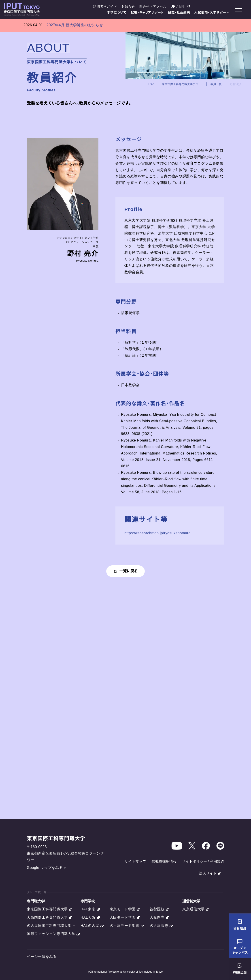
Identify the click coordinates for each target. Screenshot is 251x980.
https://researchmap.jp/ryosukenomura (157, 533)
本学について (117, 13)
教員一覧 (216, 84)
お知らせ (128, 6)
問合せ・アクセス (153, 6)
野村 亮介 (236, 84)
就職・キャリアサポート (147, 13)
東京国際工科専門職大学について (182, 84)
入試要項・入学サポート (212, 13)
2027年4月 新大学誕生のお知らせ (75, 25)
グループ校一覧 (37, 892)
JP (173, 6)
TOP (151, 84)
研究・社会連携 (179, 13)
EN (181, 6)
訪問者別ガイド (105, 6)
